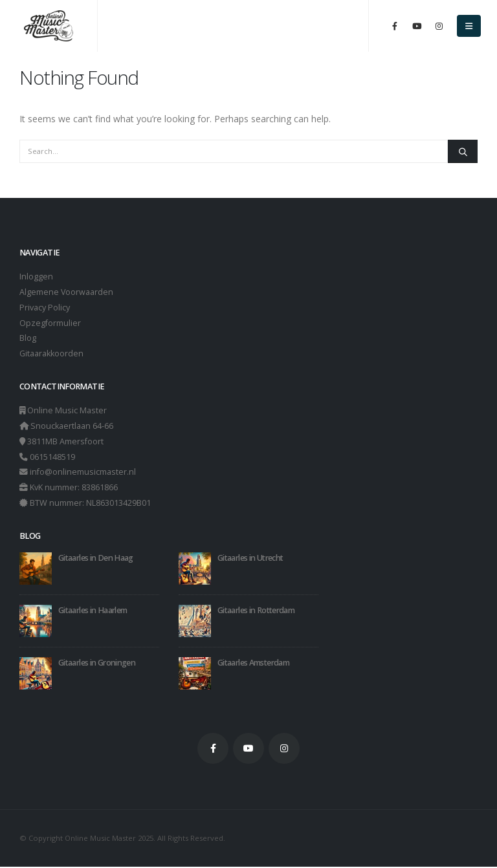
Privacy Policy (45, 308)
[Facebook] (395, 26)
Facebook (213, 749)
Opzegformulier (50, 323)
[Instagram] (439, 26)
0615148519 (52, 458)
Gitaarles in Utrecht (250, 559)
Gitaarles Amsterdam (253, 663)
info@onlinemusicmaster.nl (83, 473)
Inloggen (36, 277)
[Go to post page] (36, 569)
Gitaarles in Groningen (97, 663)
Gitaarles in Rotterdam (256, 611)
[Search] (463, 151)
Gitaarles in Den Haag (96, 559)
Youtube (248, 749)
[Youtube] (417, 26)
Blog (28, 339)
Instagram (284, 749)
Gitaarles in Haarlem (93, 611)
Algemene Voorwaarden (67, 292)
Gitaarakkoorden (51, 354)
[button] (469, 26)
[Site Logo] (49, 26)
